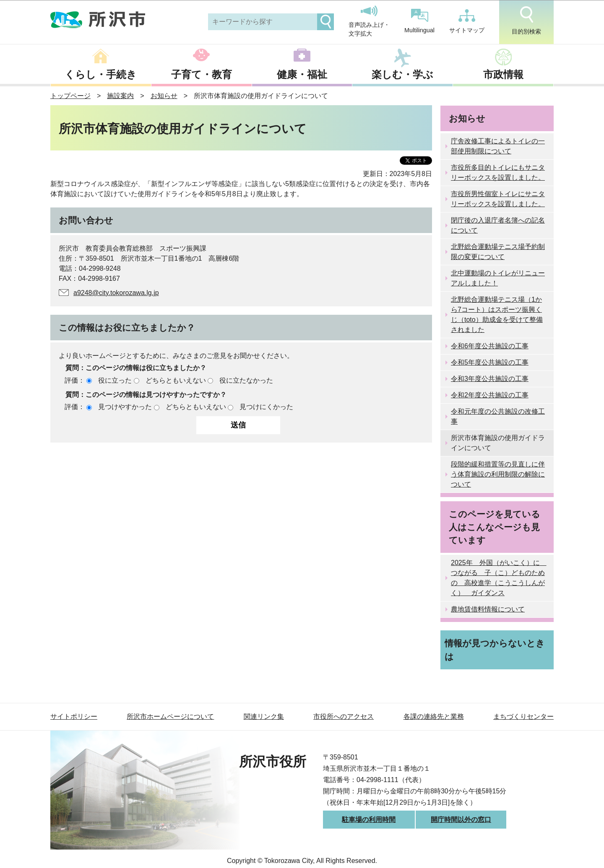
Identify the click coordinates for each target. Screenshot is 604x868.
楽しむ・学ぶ (402, 74)
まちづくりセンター (523, 716)
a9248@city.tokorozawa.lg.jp (116, 293)
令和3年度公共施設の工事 (490, 379)
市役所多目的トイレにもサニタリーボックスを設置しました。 (498, 172)
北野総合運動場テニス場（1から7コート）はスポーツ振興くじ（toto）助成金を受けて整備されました (497, 315)
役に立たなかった (246, 380)
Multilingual (419, 21)
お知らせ (164, 96)
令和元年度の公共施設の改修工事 (498, 416)
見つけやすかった (125, 407)
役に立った (115, 380)
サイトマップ (467, 21)
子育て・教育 (202, 74)
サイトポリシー (74, 716)
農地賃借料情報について (488, 609)
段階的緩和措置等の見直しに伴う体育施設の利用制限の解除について (498, 474)
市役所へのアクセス (344, 716)
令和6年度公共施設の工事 (490, 346)
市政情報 (503, 74)
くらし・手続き (101, 74)
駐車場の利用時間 (369, 820)
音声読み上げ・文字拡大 (369, 21)
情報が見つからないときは (495, 650)
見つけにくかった (266, 407)
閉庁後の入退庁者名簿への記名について (498, 225)
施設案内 (120, 96)
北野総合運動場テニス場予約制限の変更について (498, 252)
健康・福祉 (302, 74)
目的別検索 (526, 21)
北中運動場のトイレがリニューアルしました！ (498, 278)
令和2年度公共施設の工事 (490, 395)
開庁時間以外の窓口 (461, 820)
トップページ (70, 96)
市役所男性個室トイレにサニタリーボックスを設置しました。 (498, 199)
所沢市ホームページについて (170, 716)
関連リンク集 (264, 716)
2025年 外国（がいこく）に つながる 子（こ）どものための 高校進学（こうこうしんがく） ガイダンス (499, 578)
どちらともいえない (176, 380)
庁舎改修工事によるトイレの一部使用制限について (498, 146)
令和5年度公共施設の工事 (490, 362)
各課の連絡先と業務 (434, 716)
